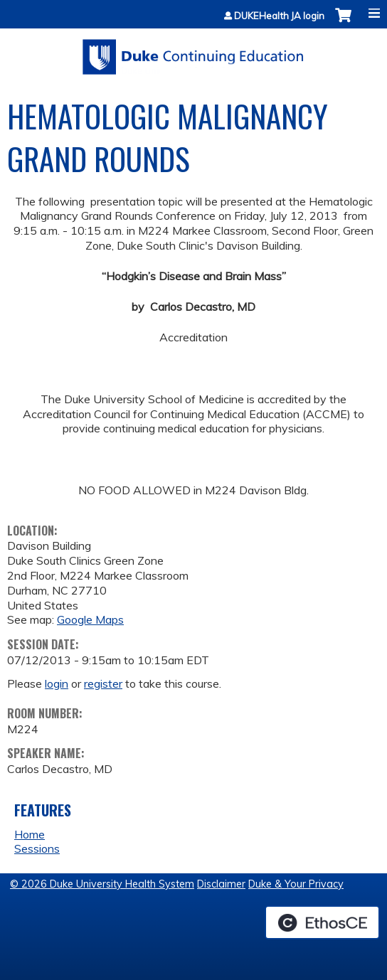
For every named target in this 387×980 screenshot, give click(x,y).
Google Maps (90, 619)
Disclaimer (221, 884)
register (103, 683)
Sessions (37, 848)
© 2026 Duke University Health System (102, 884)
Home (30, 834)
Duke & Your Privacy (296, 884)
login (57, 683)
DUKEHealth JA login (279, 16)
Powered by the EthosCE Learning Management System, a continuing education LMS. (322, 922)
